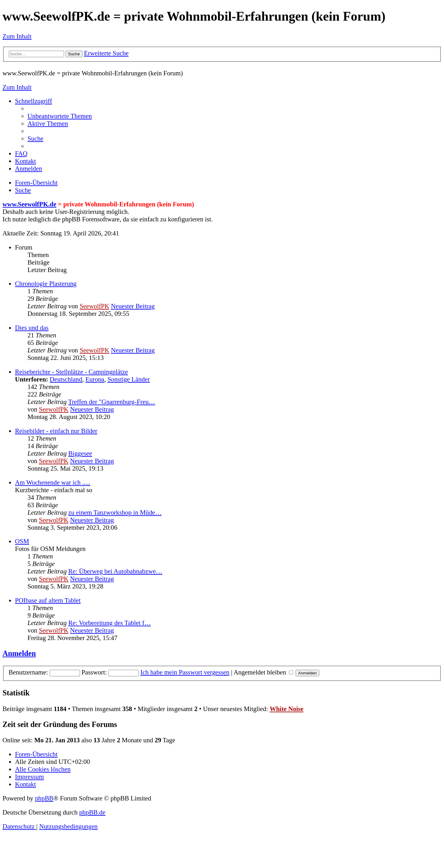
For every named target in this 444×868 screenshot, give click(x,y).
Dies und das (32, 328)
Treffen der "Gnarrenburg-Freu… (112, 402)
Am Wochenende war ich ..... (53, 482)
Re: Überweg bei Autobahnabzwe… (115, 571)
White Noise (287, 709)
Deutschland (66, 379)
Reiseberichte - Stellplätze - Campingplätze (72, 372)
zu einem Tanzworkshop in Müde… (115, 512)
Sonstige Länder (129, 379)
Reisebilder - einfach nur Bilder (56, 431)
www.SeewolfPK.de (29, 204)
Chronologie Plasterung (46, 283)
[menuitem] (60, 116)
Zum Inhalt (17, 36)
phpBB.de (92, 812)
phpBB (44, 798)
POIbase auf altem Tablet (48, 600)
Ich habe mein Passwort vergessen (185, 672)
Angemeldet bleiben (263, 672)
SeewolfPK (95, 306)
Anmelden (19, 653)
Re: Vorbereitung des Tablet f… (110, 623)
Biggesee (80, 453)
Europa (95, 379)
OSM (22, 541)
